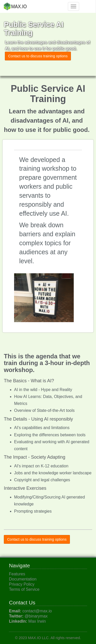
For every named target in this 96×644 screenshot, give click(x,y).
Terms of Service (24, 589)
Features (17, 574)
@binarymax (36, 616)
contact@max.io (37, 611)
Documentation (23, 579)
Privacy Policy (22, 584)
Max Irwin (37, 621)
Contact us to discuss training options (38, 56)
